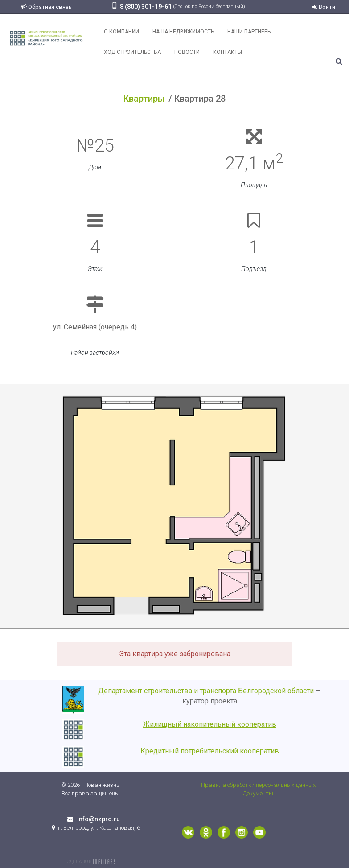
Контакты (228, 52)
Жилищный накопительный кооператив (210, 724)
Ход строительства (132, 52)
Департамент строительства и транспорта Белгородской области (206, 691)
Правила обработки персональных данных (258, 785)
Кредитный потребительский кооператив (210, 751)
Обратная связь (46, 7)
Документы (258, 793)
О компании (121, 32)
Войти (324, 7)
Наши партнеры (250, 32)
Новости (187, 52)
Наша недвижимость (183, 32)
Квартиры (144, 99)
